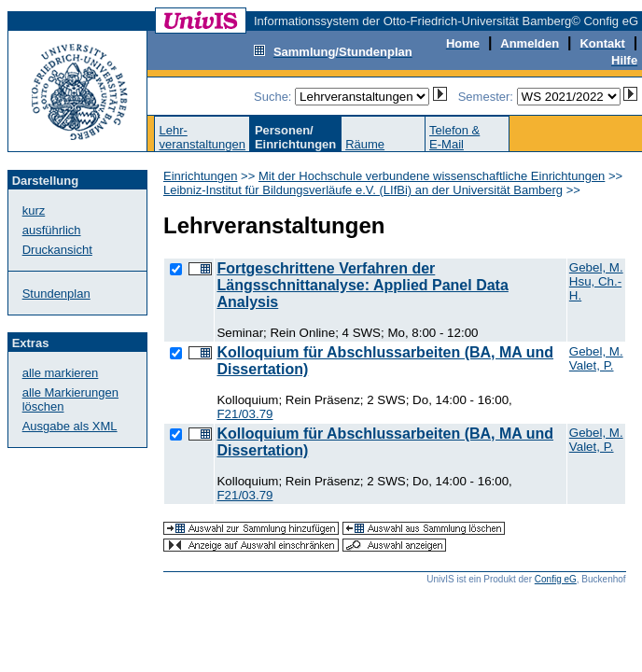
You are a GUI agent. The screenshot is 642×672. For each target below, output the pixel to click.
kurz (34, 210)
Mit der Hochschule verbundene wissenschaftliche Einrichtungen (432, 176)
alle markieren (61, 373)
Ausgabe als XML (70, 426)
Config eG (556, 579)
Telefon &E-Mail (454, 137)
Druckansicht (57, 250)
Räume (365, 144)
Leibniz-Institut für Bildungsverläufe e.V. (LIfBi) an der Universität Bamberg (363, 190)
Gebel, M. (596, 267)
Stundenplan (56, 294)
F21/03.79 (244, 414)
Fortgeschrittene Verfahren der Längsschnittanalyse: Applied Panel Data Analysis (362, 285)
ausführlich (52, 230)
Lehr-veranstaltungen (202, 137)
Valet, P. (592, 365)
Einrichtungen (201, 176)
